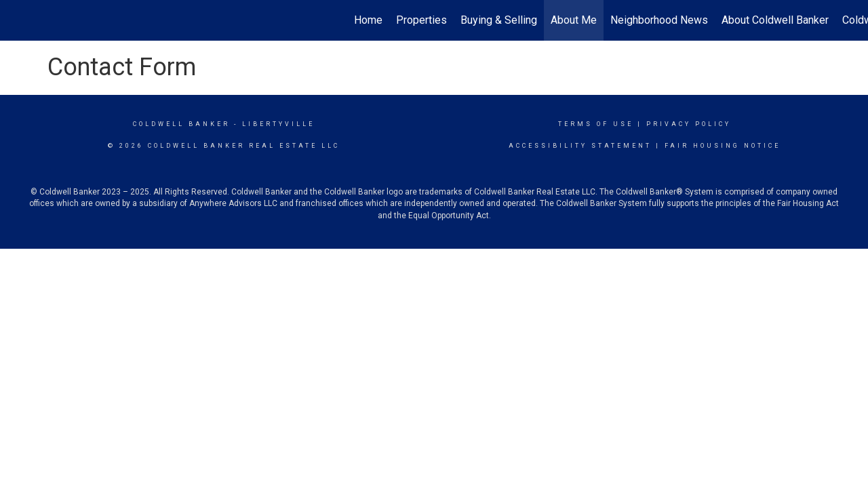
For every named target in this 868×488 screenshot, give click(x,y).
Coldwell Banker (181, 124)
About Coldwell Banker (775, 20)
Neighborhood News (659, 20)
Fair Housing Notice (723, 146)
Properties (421, 20)
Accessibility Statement (580, 146)
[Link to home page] (17, 20)
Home (368, 20)
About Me (574, 20)
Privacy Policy (689, 124)
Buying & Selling (499, 20)
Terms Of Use (596, 124)
